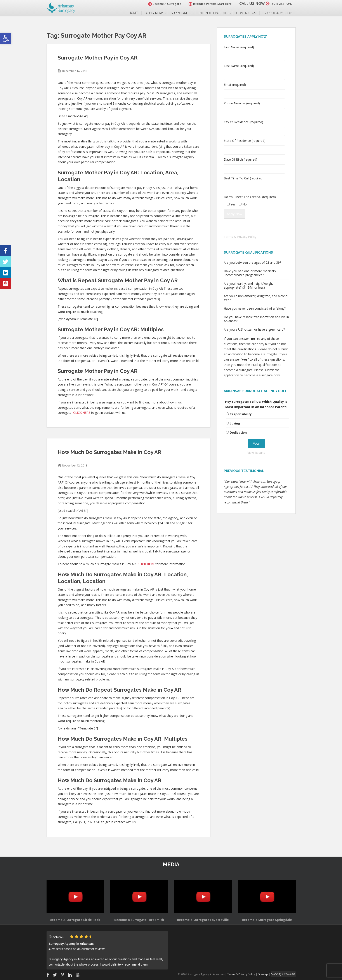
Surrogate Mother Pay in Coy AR (98, 58)
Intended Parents (214, 13)
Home (133, 13)
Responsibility (241, 414)
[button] (6, 39)
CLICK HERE (82, 413)
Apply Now (154, 13)
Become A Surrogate (160, 4)
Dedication (238, 432)
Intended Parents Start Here (205, 4)
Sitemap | (268, 974)
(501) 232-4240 (279, 3)
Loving (235, 423)
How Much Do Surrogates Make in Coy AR (109, 452)
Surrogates (181, 13)
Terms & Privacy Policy (240, 237)
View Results (256, 453)
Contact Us (246, 13)
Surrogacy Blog (278, 13)
